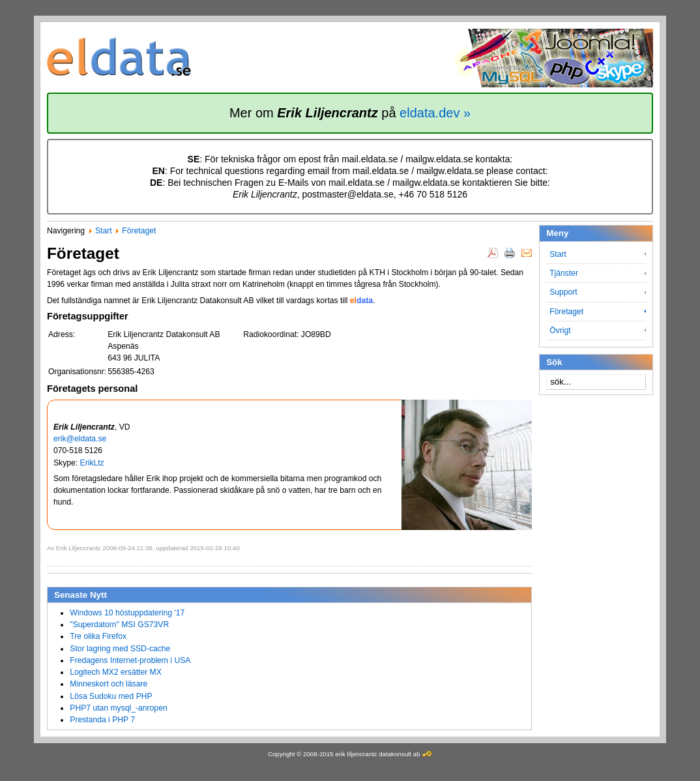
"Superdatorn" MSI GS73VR (119, 625)
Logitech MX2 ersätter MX (116, 672)
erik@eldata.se (80, 439)
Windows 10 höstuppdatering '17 (127, 613)
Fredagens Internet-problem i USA (130, 660)
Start (104, 231)
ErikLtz (92, 463)
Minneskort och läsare (109, 684)
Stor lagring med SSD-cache (120, 649)
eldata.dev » (435, 113)
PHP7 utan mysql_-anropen (118, 708)
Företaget (139, 231)
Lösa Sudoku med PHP (111, 696)
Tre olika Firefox (98, 636)
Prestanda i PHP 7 (102, 720)
